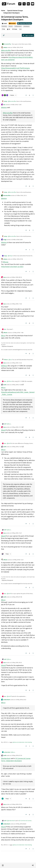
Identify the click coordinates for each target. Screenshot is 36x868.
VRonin (5, 333)
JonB (5, 385)
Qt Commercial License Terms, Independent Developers (16, 760)
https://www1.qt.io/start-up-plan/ (12, 267)
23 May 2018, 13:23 (17, 447)
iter (4, 105)
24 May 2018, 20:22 (17, 662)
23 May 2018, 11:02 (17, 304)
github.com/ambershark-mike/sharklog (22, 742)
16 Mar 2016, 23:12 (21, 195)
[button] (3, 865)
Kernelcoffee (7, 44)
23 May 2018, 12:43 (17, 363)
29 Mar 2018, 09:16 (17, 277)
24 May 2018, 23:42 (21, 700)
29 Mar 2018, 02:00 (17, 240)
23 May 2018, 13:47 (17, 533)
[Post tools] (33, 95)
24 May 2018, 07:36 (17, 597)
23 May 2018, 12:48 (17, 385)
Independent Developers (24, 23)
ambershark (7, 700)
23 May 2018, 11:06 (18, 333)
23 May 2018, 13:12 (17, 427)
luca (5, 277)
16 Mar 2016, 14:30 (16, 105)
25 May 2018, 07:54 (17, 804)
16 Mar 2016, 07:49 (18, 47)
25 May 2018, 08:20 (21, 824)
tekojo (5, 47)
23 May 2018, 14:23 (18, 560)
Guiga (5, 240)
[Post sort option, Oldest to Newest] (4, 35)
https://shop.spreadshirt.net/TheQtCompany (16, 68)
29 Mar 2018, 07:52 (18, 259)
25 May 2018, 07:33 (17, 755)
